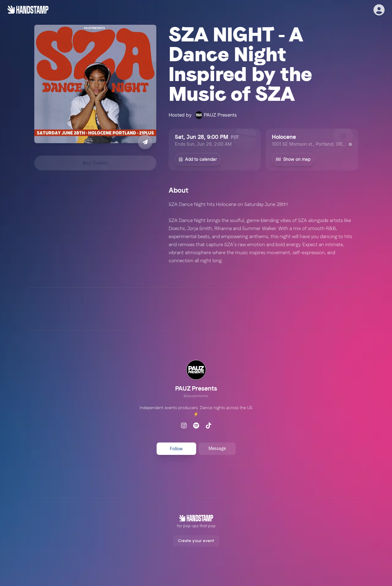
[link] (196, 380)
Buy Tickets (95, 163)
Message (217, 448)
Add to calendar (198, 159)
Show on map (293, 159)
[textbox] (263, 233)
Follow (176, 449)
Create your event (196, 541)
